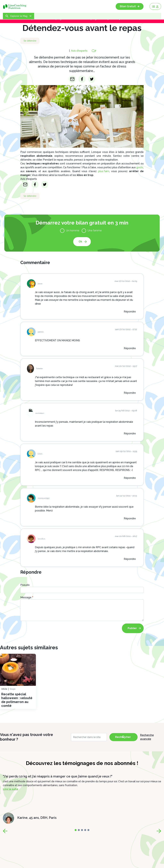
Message (26, 597)
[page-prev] (5, 831)
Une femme (95, 230)
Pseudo (25, 585)
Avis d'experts (79, 51)
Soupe (13, 689)
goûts (140, 167)
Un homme (73, 230)
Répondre (130, 312)
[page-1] (79, 830)
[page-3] (85, 830)
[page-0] (76, 830)
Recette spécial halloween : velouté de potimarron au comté (17, 700)
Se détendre (30, 41)
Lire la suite (11, 789)
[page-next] (159, 831)
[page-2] (82, 830)
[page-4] (88, 830)
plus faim (104, 171)
